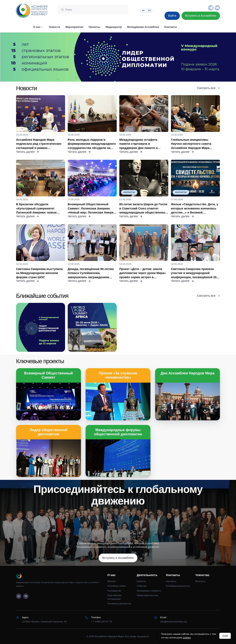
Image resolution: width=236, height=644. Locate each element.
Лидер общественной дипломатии (49, 432)
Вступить (200, 581)
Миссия (112, 581)
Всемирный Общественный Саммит (49, 375)
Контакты (171, 581)
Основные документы (119, 603)
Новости (141, 581)
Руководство (114, 591)
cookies (187, 637)
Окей (225, 636)
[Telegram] (211, 8)
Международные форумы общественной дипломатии (118, 432)
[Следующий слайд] (206, 57)
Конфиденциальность (178, 586)
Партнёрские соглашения (114, 597)
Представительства (148, 595)
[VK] (217, 8)
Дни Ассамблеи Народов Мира (188, 373)
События (142, 586)
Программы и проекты (149, 591)
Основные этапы (117, 586)
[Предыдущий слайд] (30, 57)
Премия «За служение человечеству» (118, 375)
